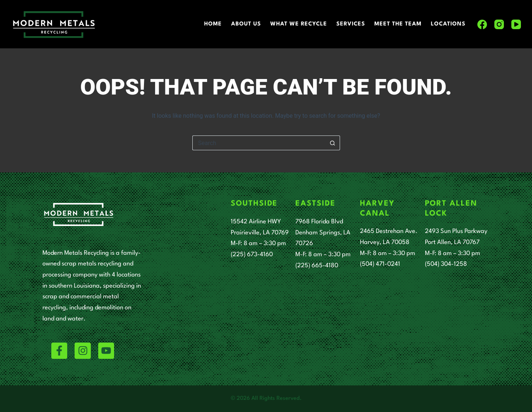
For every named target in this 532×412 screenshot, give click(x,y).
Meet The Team (398, 24)
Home (213, 24)
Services (351, 24)
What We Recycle (299, 24)
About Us (246, 24)
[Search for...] (259, 143)
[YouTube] (516, 24)
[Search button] (333, 143)
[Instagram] (499, 24)
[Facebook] (482, 24)
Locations (448, 24)
